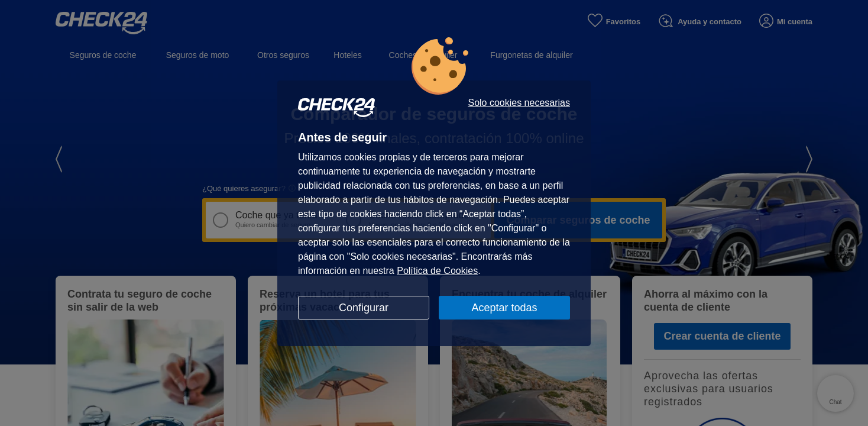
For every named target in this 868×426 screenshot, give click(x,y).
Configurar (364, 308)
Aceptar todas (504, 308)
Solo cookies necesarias (519, 103)
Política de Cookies (437, 271)
